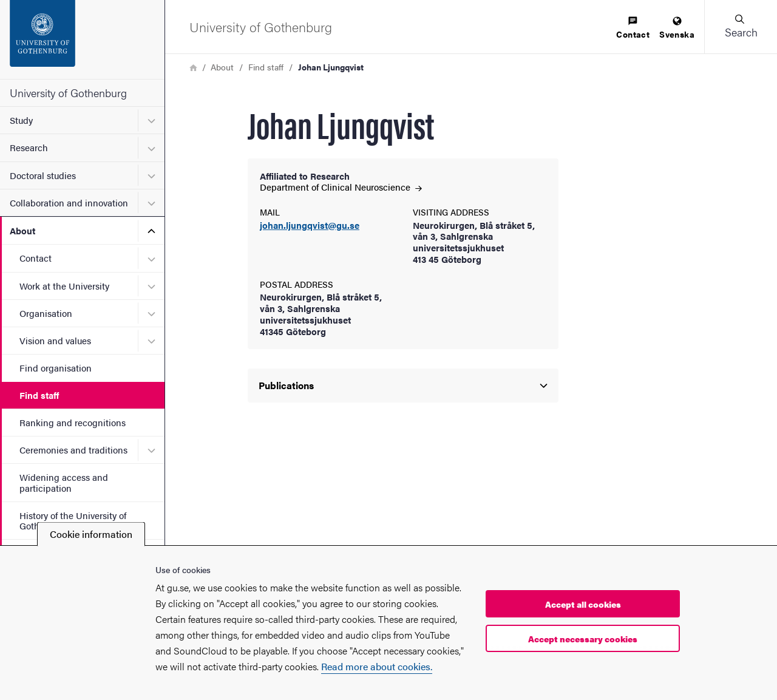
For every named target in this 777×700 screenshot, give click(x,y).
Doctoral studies (43, 175)
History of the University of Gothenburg (73, 520)
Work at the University (64, 286)
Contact (36, 258)
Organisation (46, 313)
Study (21, 120)
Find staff (39, 395)
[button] (741, 27)
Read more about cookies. (377, 666)
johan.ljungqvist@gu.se (310, 226)
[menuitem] (633, 28)
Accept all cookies (583, 604)
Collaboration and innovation (69, 202)
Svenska (677, 28)
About (22, 230)
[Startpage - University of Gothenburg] (82, 39)
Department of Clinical (341, 187)
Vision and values (55, 340)
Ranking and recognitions (73, 422)
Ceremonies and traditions (73, 450)
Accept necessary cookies (583, 639)
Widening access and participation (64, 482)
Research (29, 147)
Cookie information (91, 534)
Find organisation (56, 368)
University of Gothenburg (68, 93)
